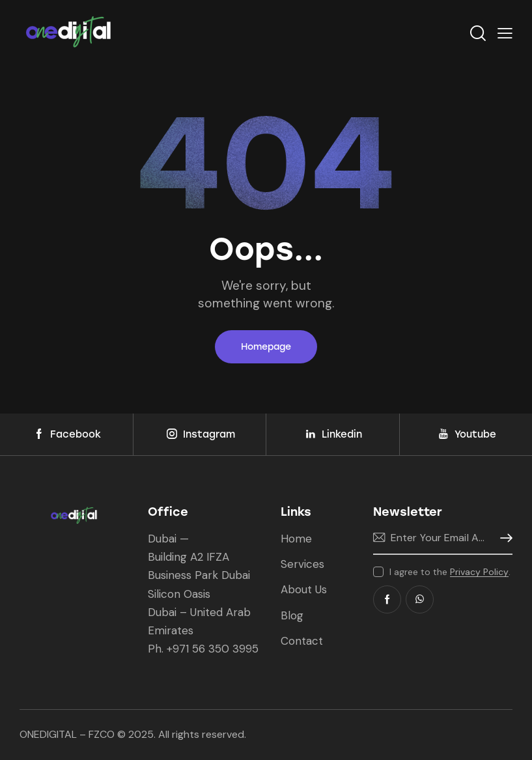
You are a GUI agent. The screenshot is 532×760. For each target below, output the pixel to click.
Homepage (266, 347)
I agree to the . (450, 572)
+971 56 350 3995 (213, 649)
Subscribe (503, 538)
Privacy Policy (479, 572)
